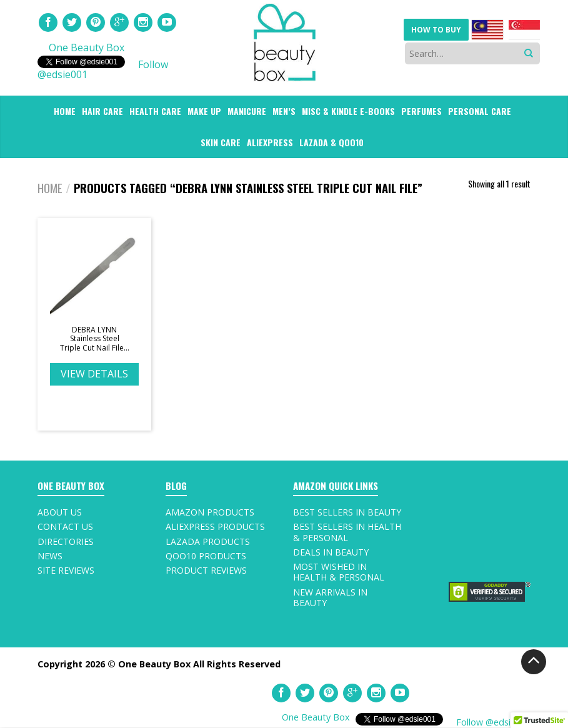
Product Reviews (206, 570)
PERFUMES (421, 111)
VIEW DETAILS (94, 374)
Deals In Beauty (331, 552)
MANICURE (247, 111)
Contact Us (65, 526)
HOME (65, 111)
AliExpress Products (215, 526)
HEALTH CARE (155, 111)
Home (50, 188)
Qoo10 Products (206, 556)
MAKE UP (204, 111)
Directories (66, 541)
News (50, 556)
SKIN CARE (221, 142)
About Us (60, 512)
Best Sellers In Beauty (347, 512)
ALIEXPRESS (270, 142)
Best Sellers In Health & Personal (347, 532)
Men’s (284, 111)
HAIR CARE (102, 111)
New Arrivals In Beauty (330, 597)
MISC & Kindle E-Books (348, 111)
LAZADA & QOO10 (331, 142)
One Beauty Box (87, 47)
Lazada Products (208, 541)
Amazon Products (210, 512)
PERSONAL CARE (480, 111)
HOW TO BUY (436, 30)
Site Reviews (66, 570)
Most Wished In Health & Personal (339, 572)
